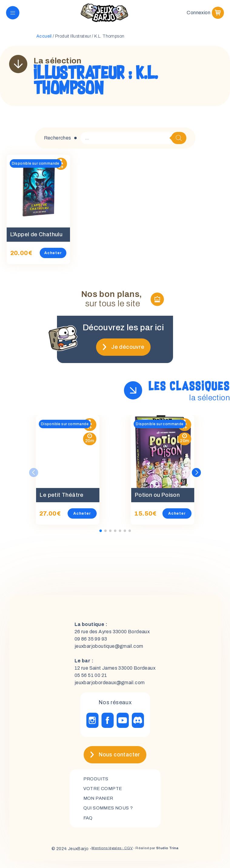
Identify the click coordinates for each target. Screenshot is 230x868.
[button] (196, 477)
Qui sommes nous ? (110, 814)
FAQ (88, 824)
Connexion (198, 15)
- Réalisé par (160, 856)
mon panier (100, 804)
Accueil (44, 41)
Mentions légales (100, 856)
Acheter (57, 258)
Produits (97, 783)
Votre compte (104, 794)
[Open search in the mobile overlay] (133, 143)
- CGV (125, 856)
